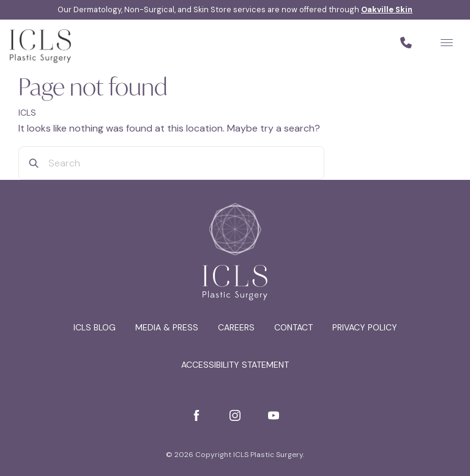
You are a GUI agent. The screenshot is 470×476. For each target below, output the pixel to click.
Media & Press (167, 327)
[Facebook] (196, 415)
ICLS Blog (95, 327)
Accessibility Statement (235, 365)
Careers (236, 327)
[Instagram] (235, 415)
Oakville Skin (387, 9)
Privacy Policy (365, 327)
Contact (293, 327)
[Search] (34, 163)
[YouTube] (274, 415)
